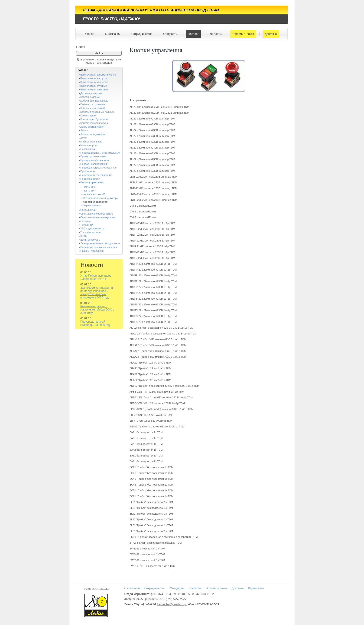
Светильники (88, 210)
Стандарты (169, 34)
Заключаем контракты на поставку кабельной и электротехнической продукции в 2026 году (97, 293)
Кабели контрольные (93, 104)
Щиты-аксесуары (90, 240)
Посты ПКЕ (89, 187)
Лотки (84, 138)
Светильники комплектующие (98, 217)
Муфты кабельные (91, 142)
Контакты (214, 34)
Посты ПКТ (89, 191)
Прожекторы (88, 171)
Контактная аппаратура (94, 123)
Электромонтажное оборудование (100, 243)
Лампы (84, 130)
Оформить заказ (242, 34)
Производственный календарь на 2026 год (95, 323)
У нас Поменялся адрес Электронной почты (96, 277)
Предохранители (90, 179)
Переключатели (92, 205)
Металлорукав (89, 145)
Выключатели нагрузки (94, 78)
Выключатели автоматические (98, 75)
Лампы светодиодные (93, 134)
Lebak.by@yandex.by (172, 604)
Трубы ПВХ (87, 225)
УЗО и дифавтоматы (92, 228)
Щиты (84, 236)
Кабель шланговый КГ (93, 108)
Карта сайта (256, 588)
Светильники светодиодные (97, 214)
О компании (112, 34)
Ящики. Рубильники (92, 251)
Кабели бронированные (94, 101)
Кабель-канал (88, 116)
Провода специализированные (98, 168)
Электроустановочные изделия (99, 247)
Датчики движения (91, 93)
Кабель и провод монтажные (97, 112)
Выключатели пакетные (94, 89)
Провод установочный (93, 156)
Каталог (193, 34)
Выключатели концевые (94, 82)
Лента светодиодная (92, 127)
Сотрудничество (141, 34)
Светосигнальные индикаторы (101, 198)
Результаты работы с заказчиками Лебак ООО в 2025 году (97, 310)
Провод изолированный (94, 164)
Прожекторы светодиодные (96, 175)
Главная (89, 34)
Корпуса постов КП (94, 194)
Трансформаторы (91, 232)
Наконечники (88, 149)
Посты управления (92, 182)
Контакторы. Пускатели (94, 119)
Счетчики (86, 221)
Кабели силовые (90, 97)
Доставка (270, 34)
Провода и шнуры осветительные (100, 153)
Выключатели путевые (94, 86)
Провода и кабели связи (95, 160)
